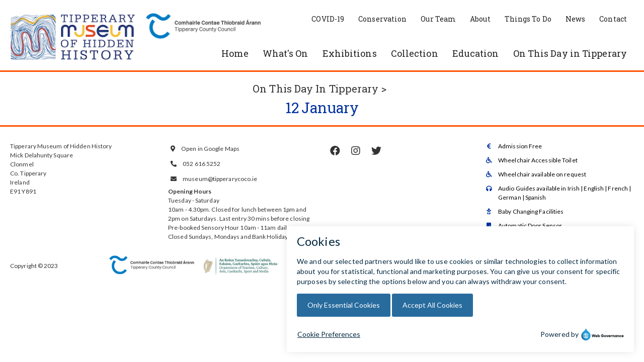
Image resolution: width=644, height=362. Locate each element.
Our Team (438, 19)
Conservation (382, 19)
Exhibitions (350, 53)
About (480, 19)
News (575, 19)
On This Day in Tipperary (570, 53)
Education (476, 53)
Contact (613, 19)
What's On (286, 53)
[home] (73, 38)
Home (235, 53)
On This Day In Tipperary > (319, 88)
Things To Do (528, 19)
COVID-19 (328, 19)
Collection (415, 53)
